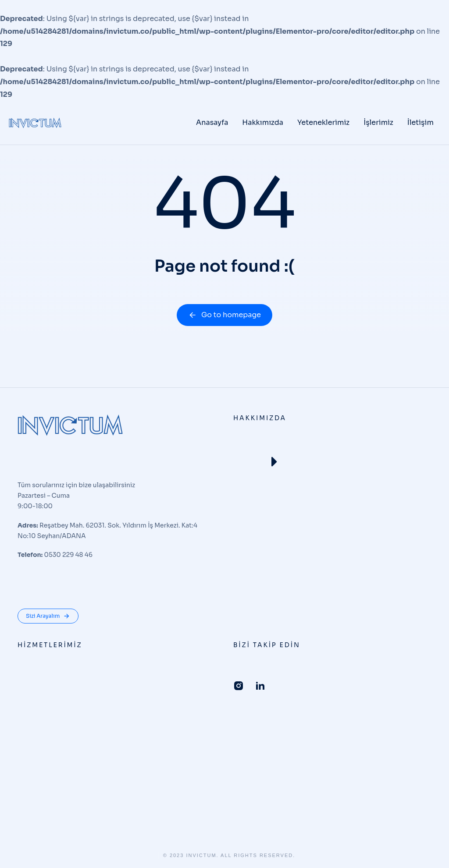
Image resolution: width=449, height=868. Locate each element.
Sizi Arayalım (48, 616)
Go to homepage (224, 315)
